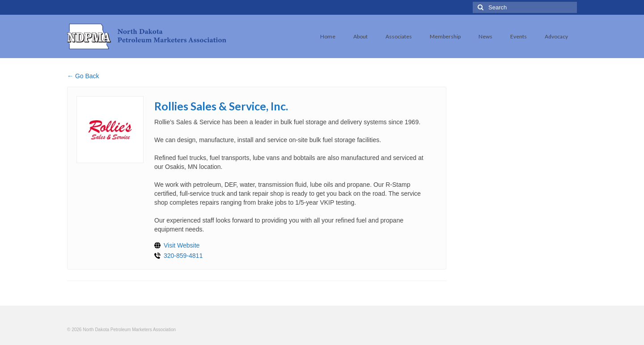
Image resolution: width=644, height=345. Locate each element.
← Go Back (83, 76)
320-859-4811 (183, 256)
